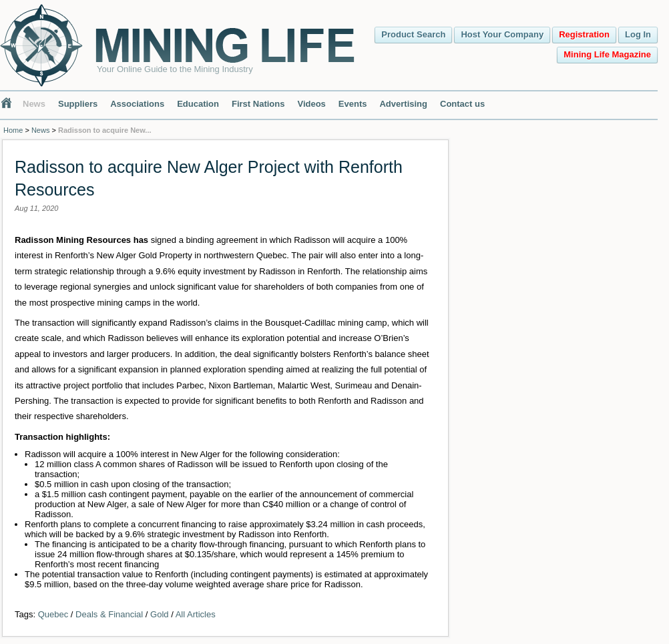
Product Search (413, 34)
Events (353, 104)
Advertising (403, 104)
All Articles (196, 614)
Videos (311, 104)
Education (198, 104)
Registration (584, 34)
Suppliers (78, 104)
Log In (638, 34)
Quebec (53, 614)
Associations (137, 104)
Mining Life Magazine (607, 54)
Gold (159, 614)
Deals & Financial (109, 614)
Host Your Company (502, 34)
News (34, 104)
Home (13, 130)
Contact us (462, 104)
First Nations (258, 104)
